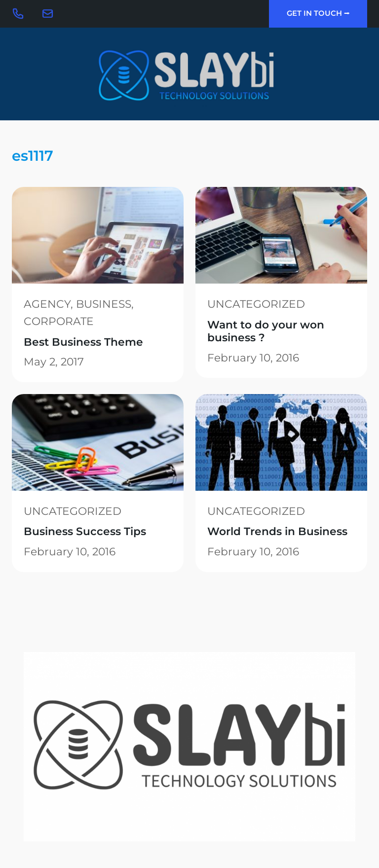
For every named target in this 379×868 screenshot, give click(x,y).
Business (104, 304)
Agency (47, 304)
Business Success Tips (85, 531)
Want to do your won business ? (266, 331)
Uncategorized (256, 304)
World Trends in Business (277, 531)
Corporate (59, 321)
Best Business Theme (83, 342)
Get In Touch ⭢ (318, 13)
